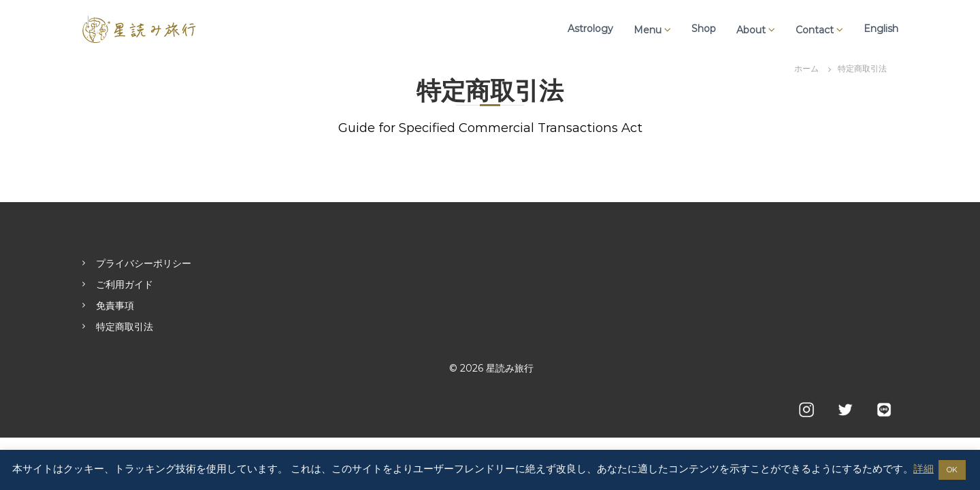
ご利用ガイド (125, 284)
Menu (648, 30)
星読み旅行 (510, 368)
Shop (704, 29)
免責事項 (115, 306)
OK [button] (952, 470)
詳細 (924, 469)
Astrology (590, 29)
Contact (815, 30)
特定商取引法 (125, 327)
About (751, 30)
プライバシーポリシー (144, 263)
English (881, 29)
